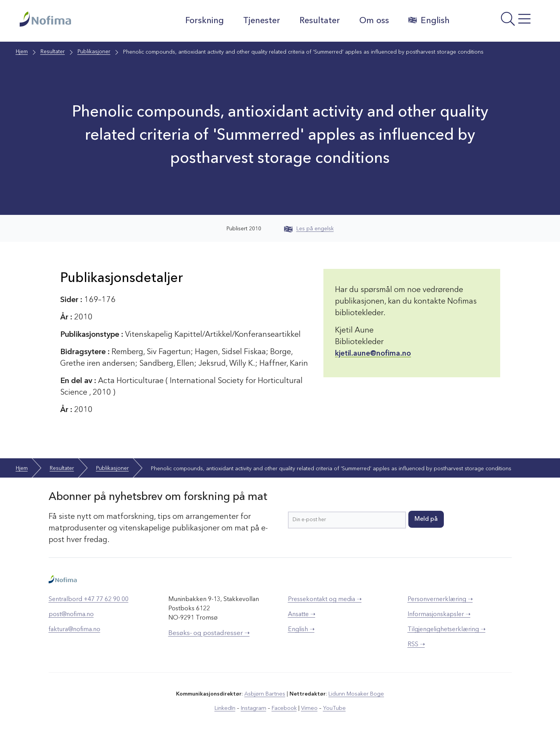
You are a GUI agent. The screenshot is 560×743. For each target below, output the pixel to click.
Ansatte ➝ (302, 615)
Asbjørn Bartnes (265, 694)
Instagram (255, 708)
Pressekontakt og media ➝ (325, 599)
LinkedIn (227, 708)
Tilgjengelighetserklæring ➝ (447, 630)
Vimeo (308, 708)
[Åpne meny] (498, 23)
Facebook (284, 708)
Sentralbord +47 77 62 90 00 (89, 599)
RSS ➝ (416, 645)
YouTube (332, 708)
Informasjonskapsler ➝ (439, 615)
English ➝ (301, 630)
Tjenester (261, 21)
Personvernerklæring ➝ (440, 599)
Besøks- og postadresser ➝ (209, 633)
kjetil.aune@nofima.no (374, 354)
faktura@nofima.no (74, 630)
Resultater (319, 21)
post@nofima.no (71, 615)
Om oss (373, 21)
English (428, 20)
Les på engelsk (309, 229)
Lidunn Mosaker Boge (356, 694)
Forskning (203, 21)
